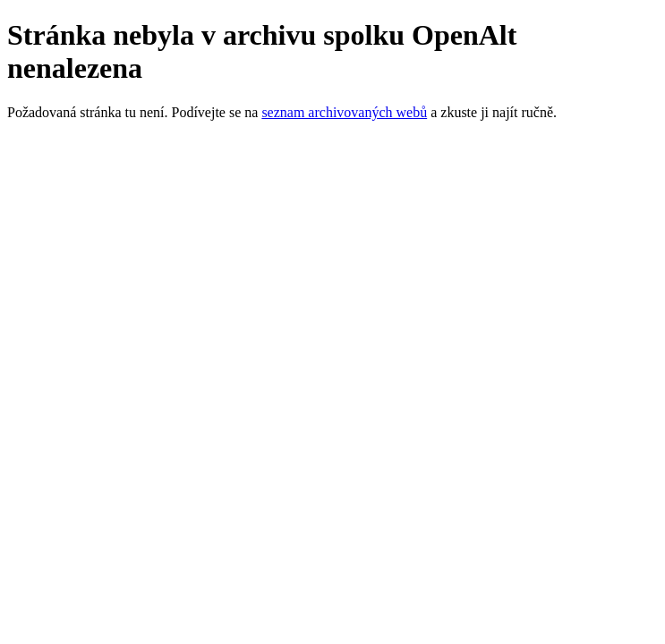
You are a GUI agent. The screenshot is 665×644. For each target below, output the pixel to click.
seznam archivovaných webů (344, 112)
